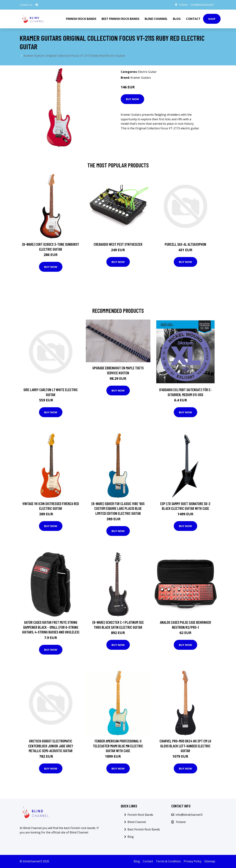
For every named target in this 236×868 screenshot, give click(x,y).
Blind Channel (156, 19)
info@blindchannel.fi (202, 5)
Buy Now (132, 99)
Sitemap (210, 861)
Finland (183, 5)
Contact (193, 19)
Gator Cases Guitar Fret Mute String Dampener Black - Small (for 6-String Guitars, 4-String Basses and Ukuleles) (51, 627)
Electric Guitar (147, 72)
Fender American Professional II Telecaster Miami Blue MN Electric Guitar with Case (118, 746)
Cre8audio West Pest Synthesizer (118, 244)
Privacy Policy (193, 861)
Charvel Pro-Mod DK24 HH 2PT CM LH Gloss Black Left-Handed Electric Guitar (185, 746)
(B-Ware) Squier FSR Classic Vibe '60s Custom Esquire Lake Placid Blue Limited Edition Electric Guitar (118, 508)
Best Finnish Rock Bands (120, 19)
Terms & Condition (168, 861)
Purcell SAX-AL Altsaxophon (185, 244)
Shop (212, 19)
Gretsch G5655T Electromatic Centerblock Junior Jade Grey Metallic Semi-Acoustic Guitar (51, 746)
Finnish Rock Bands (81, 19)
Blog (177, 19)
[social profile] (37, 5)
